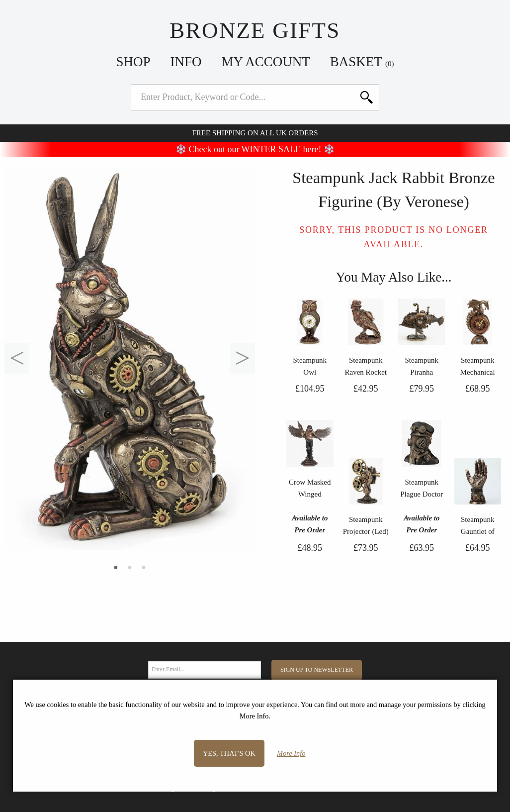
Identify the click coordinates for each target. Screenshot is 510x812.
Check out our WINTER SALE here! (255, 149)
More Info (291, 753)
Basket (362, 62)
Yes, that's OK (229, 753)
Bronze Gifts (255, 30)
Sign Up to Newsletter (317, 670)
